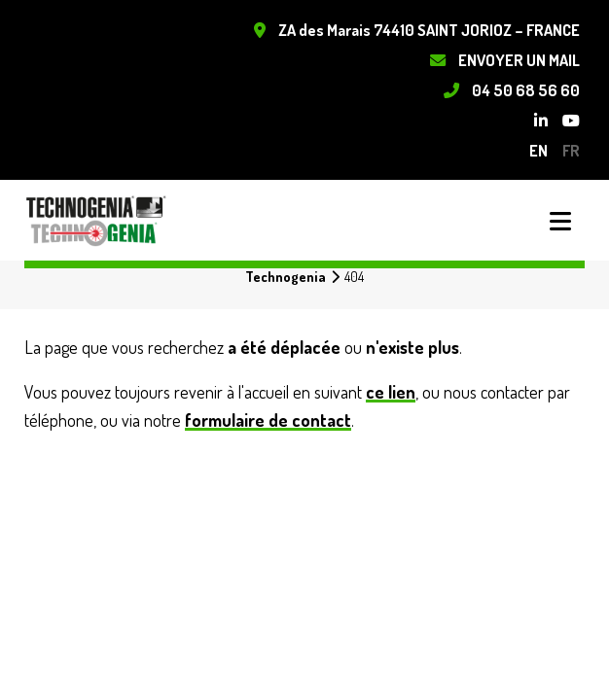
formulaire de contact (268, 420)
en (538, 150)
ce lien (391, 392)
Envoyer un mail (519, 60)
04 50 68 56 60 (526, 90)
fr (571, 150)
